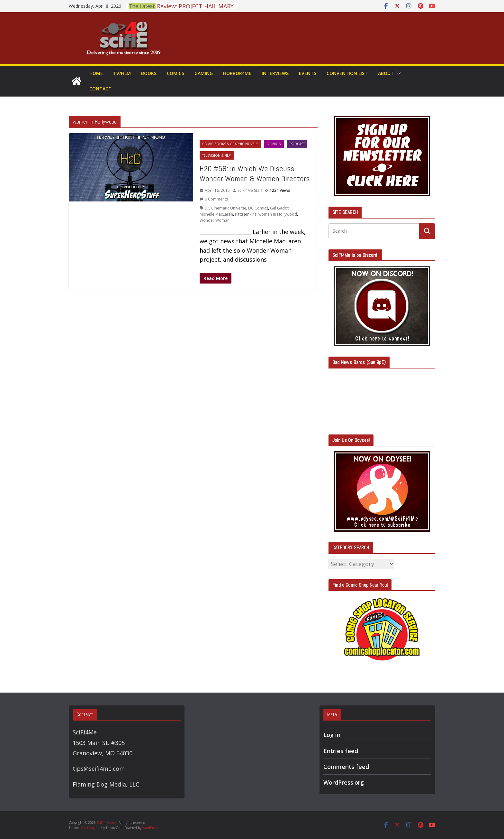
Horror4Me (237, 73)
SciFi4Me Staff (250, 190)
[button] (397, 73)
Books (149, 73)
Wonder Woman (215, 220)
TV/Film (122, 73)
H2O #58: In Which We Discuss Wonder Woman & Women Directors (255, 173)
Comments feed (346, 767)
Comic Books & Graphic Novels (230, 144)
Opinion (274, 144)
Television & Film (217, 155)
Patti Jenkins (246, 214)
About (386, 73)
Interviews (275, 73)
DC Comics (258, 208)
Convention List (347, 73)
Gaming (204, 73)
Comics (175, 73)
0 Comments (214, 199)
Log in (332, 735)
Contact (100, 89)
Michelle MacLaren (216, 214)
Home (96, 73)
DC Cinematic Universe (225, 208)
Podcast (297, 144)
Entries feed (341, 751)
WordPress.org (344, 782)
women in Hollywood (278, 214)
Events (308, 73)
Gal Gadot (279, 208)
